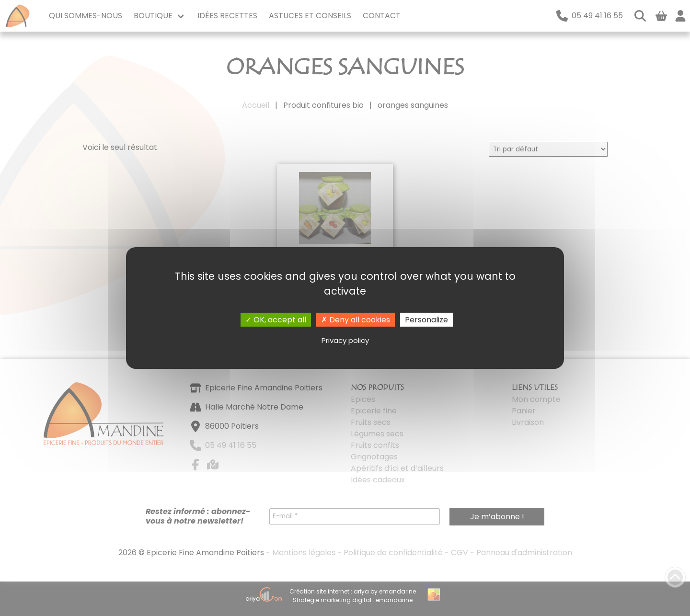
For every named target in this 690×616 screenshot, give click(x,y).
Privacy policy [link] (345, 340)
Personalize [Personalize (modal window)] (426, 320)
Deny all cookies (356, 320)
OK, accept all (276, 320)
